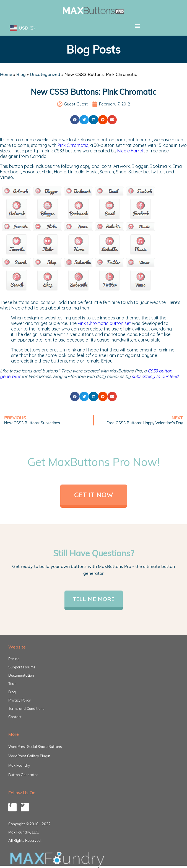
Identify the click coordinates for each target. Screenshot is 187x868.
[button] (137, 26)
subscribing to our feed (155, 376)
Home (6, 74)
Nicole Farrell (130, 151)
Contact (15, 717)
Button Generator (23, 775)
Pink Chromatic (73, 145)
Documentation (21, 675)
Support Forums (22, 667)
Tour (12, 684)
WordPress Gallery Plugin (29, 756)
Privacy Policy (20, 700)
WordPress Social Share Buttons (35, 747)
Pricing (14, 659)
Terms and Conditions (26, 708)
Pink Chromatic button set (104, 323)
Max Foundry (19, 765)
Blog (21, 74)
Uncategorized (45, 74)
